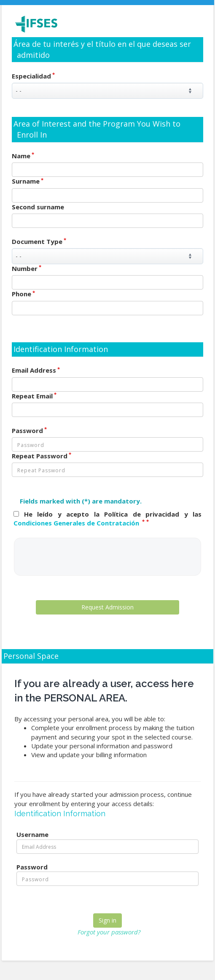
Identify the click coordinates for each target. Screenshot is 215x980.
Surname (28, 181)
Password (29, 430)
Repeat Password (42, 456)
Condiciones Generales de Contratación (77, 523)
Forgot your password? (109, 932)
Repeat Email (34, 396)
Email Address (36, 370)
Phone (23, 294)
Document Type (39, 241)
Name (23, 156)
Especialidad (33, 76)
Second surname (38, 207)
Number (27, 268)
